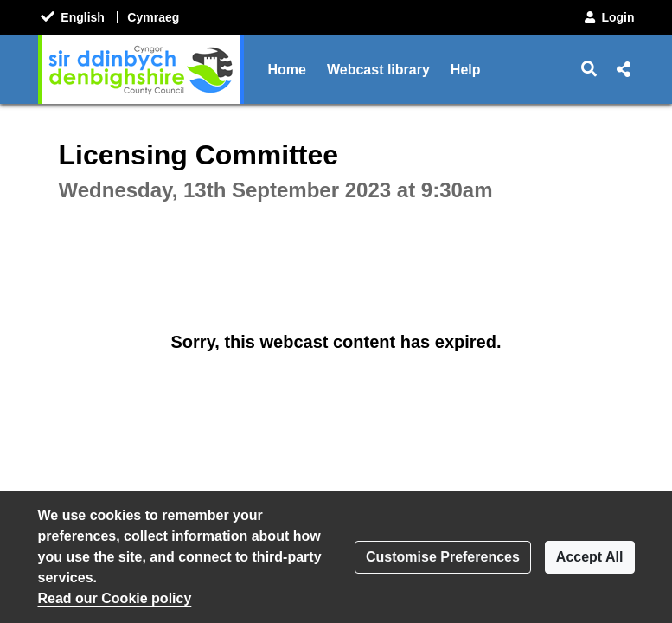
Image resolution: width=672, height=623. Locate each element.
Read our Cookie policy (115, 598)
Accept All (590, 557)
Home (287, 70)
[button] (589, 69)
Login (608, 17)
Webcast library (378, 70)
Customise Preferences (443, 557)
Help (466, 70)
